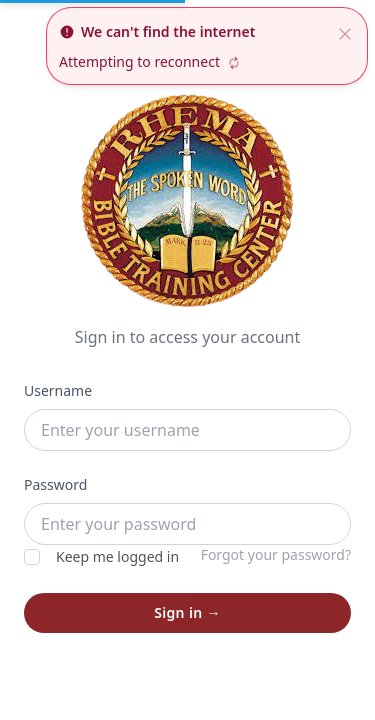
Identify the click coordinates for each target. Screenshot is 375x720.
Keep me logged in (101, 556)
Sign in (187, 612)
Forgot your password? (276, 554)
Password (55, 484)
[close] (345, 32)
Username (58, 390)
